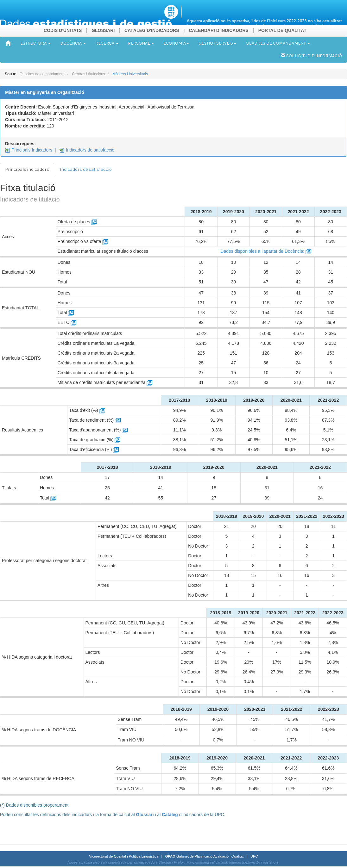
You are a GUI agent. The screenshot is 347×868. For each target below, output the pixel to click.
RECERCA (107, 43)
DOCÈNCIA (73, 43)
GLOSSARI (103, 30)
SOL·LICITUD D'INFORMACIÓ (311, 56)
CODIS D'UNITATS (63, 30)
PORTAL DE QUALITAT (282, 30)
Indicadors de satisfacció (90, 150)
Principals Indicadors (32, 150)
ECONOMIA (176, 43)
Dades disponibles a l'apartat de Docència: (266, 251)
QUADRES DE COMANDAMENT (278, 43)
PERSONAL (141, 43)
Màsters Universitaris (130, 74)
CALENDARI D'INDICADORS (218, 30)
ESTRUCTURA (35, 43)
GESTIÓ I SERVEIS (217, 43)
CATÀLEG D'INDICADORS (152, 30)
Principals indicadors (27, 169)
